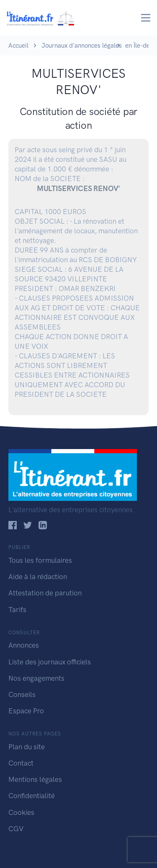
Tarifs (17, 610)
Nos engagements (36, 678)
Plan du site (27, 747)
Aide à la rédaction (38, 577)
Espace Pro (26, 711)
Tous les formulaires (40, 560)
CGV (16, 829)
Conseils (22, 694)
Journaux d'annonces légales (82, 46)
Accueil (18, 46)
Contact (21, 763)
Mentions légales (35, 779)
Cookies (21, 812)
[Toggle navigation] (146, 18)
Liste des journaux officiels (50, 662)
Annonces (24, 645)
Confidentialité (32, 796)
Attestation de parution (45, 593)
